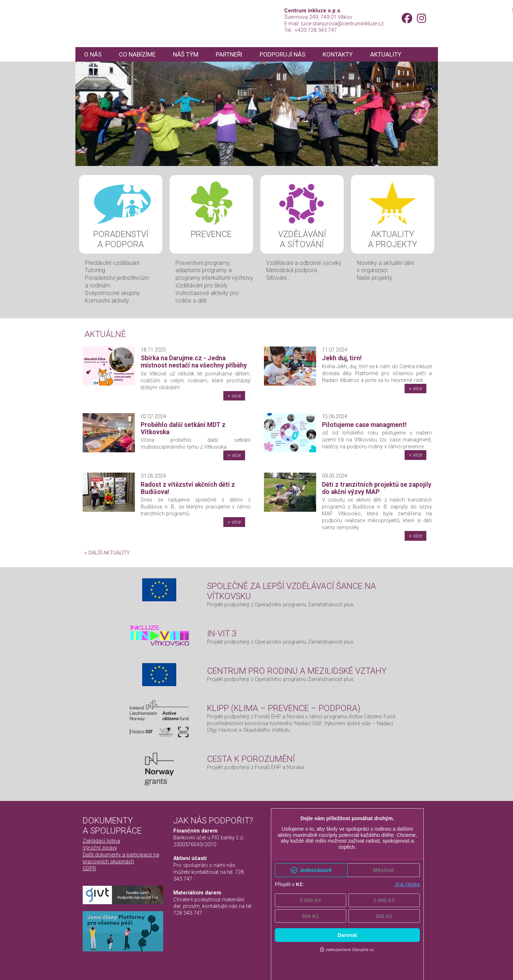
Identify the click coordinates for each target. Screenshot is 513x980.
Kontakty (344, 54)
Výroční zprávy (100, 848)
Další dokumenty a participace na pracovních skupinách (121, 858)
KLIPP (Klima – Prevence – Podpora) (284, 708)
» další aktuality (107, 553)
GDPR (89, 868)
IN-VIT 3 (222, 634)
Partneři (233, 54)
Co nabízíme (139, 54)
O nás (93, 54)
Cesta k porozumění (251, 759)
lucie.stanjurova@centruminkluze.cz (342, 24)
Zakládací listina (101, 841)
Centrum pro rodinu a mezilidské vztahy (297, 671)
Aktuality (393, 54)
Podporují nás (288, 54)
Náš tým (189, 54)
